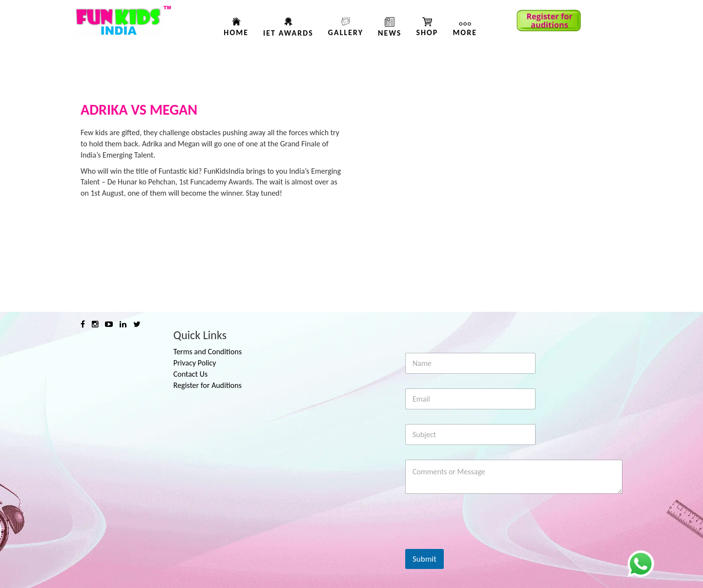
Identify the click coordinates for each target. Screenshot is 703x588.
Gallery (346, 32)
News (390, 33)
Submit (424, 559)
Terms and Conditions (207, 352)
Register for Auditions (207, 385)
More (465, 32)
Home (236, 32)
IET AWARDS (288, 33)
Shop (427, 32)
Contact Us (190, 374)
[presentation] (479, 543)
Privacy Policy (195, 363)
